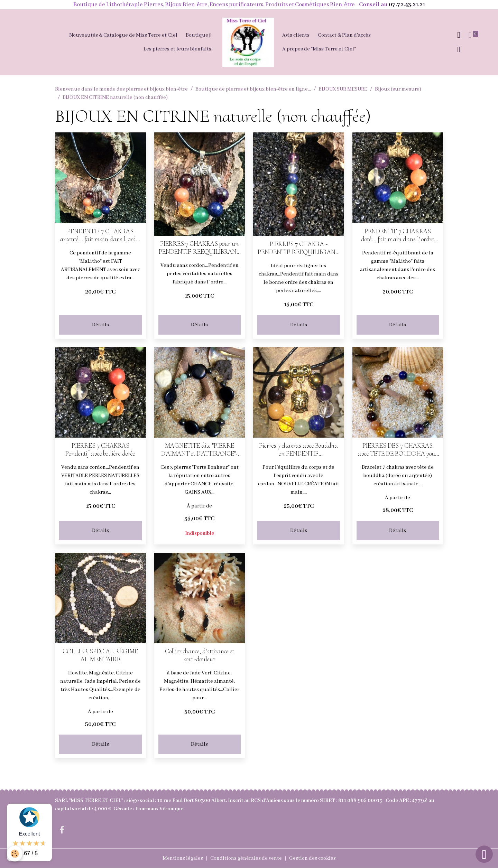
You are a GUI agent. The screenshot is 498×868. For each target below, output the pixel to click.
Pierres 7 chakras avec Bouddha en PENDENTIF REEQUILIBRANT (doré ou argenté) (298, 450)
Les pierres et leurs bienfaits (177, 49)
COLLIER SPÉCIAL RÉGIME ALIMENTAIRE (100, 655)
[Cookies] (15, 854)
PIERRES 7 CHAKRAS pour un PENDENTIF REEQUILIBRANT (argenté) (200, 248)
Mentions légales (183, 858)
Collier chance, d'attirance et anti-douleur (200, 655)
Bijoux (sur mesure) (398, 89)
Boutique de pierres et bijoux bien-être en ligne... (253, 89)
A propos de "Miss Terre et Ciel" (319, 49)
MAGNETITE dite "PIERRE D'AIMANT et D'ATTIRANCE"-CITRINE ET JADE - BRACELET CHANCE (199, 450)
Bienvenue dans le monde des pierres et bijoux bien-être (121, 89)
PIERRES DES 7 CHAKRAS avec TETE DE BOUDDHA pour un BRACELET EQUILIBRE (398, 450)
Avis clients (296, 35)
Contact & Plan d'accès (344, 35)
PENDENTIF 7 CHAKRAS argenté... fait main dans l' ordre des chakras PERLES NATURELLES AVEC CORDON (100, 235)
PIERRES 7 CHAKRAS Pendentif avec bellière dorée (100, 450)
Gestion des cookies (312, 858)
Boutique (197, 35)
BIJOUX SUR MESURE (343, 89)
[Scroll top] (484, 854)
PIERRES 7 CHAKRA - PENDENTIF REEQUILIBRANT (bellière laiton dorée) (298, 248)
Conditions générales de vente (246, 858)
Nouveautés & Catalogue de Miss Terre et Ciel (123, 35)
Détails (100, 325)
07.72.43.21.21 (407, 5)
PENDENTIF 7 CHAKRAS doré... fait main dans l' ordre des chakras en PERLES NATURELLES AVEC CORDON (398, 235)
